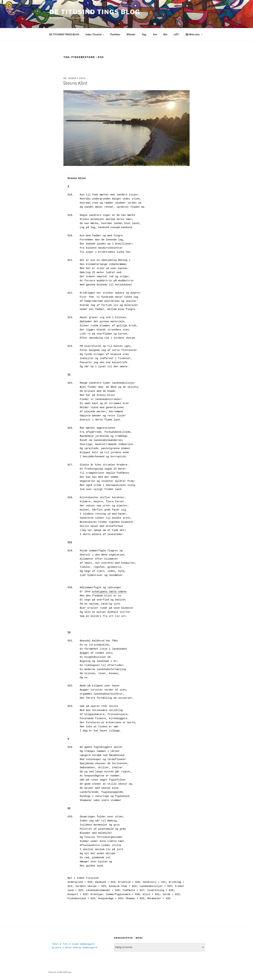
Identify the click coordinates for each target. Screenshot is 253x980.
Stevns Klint (75, 83)
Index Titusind (95, 34)
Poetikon (115, 34)
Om (155, 34)
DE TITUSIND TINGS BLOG (95, 12)
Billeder (131, 34)
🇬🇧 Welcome (194, 34)
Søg (144, 34)
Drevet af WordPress (60, 972)
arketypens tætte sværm (109, 592)
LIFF (176, 34)
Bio (165, 34)
